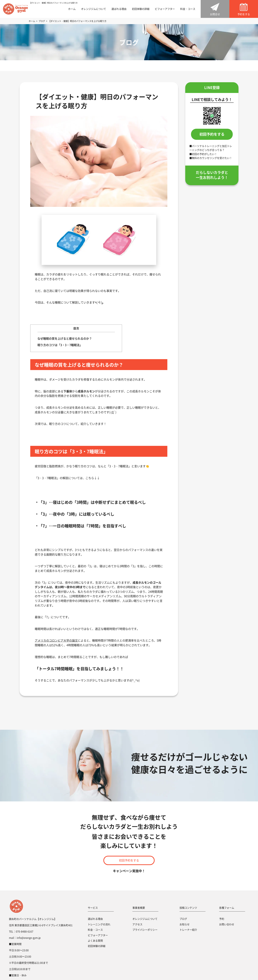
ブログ (183, 919)
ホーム (72, 9)
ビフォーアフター (165, 9)
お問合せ (215, 14)
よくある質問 (95, 940)
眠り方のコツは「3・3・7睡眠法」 (60, 345)
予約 (222, 919)
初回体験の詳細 (141, 9)
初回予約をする (212, 134)
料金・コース (188, 9)
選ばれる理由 (119, 9)
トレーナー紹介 (188, 930)
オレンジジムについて (94, 9)
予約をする (244, 14)
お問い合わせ (227, 924)
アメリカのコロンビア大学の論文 (56, 640)
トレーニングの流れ (99, 924)
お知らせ (185, 924)
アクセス (137, 924)
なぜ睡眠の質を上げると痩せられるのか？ (65, 338)
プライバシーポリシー (145, 930)
